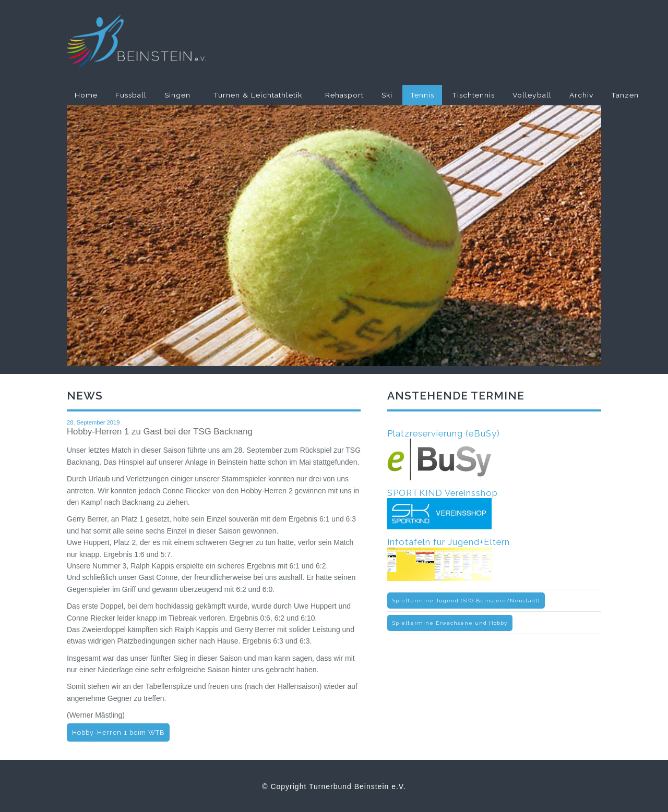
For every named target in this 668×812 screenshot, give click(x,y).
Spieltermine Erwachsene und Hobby (450, 623)
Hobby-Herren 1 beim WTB (118, 732)
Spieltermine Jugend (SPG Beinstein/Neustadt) (466, 601)
